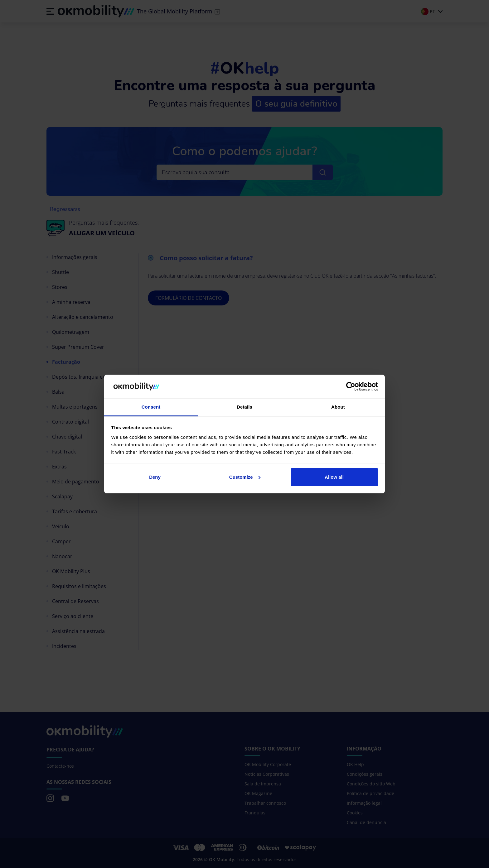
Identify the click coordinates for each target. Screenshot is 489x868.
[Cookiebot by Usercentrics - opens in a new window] (351, 386)
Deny (155, 477)
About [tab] (338, 407)
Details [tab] (244, 407)
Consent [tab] (151, 407)
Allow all (334, 477)
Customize (245, 477)
